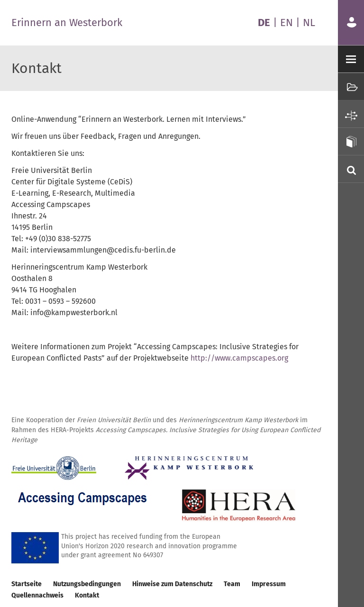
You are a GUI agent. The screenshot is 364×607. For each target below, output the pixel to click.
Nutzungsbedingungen (87, 584)
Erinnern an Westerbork (67, 23)
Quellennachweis (37, 595)
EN (287, 23)
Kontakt (87, 595)
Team (232, 584)
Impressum (269, 584)
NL (309, 23)
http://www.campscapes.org (239, 358)
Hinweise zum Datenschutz (172, 584)
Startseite (27, 584)
